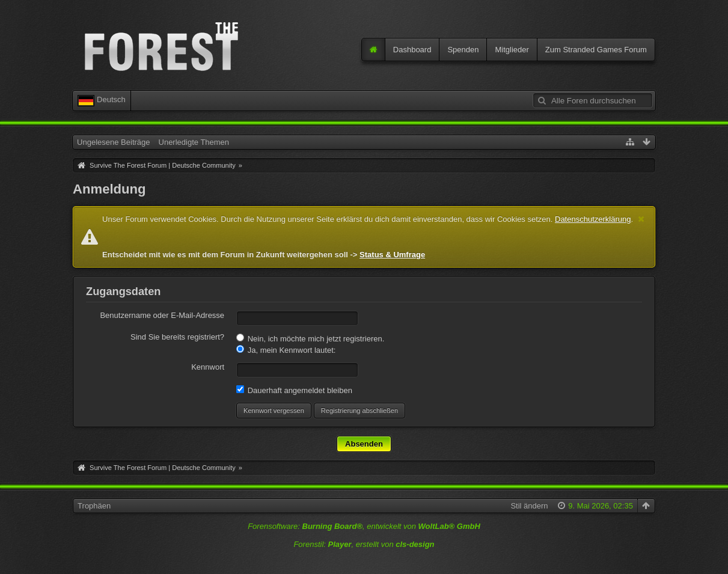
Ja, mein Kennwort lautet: (286, 350)
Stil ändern (529, 506)
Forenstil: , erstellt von (364, 544)
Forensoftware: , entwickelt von (364, 526)
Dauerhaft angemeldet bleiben (294, 390)
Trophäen (94, 506)
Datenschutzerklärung (593, 219)
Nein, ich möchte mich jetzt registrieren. (310, 338)
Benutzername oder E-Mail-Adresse (162, 315)
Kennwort (208, 367)
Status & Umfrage (392, 255)
